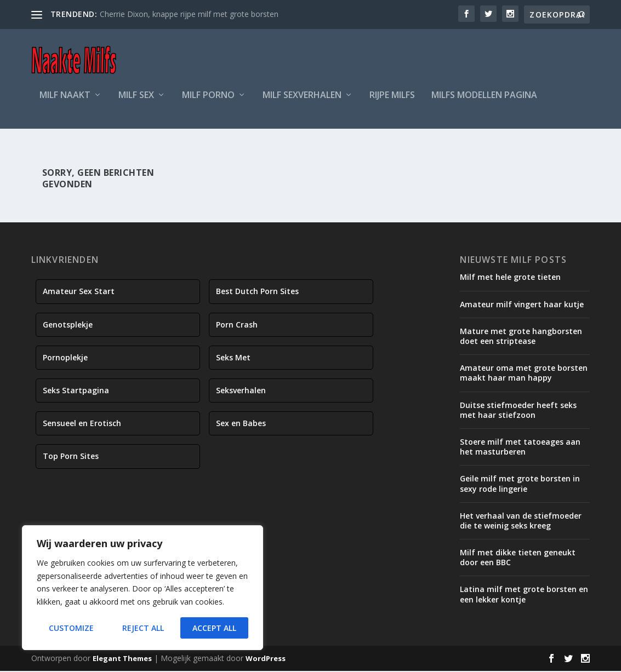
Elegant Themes (122, 659)
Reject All (143, 628)
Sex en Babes (241, 424)
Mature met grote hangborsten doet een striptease (521, 337)
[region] (143, 588)
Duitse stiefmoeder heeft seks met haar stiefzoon (518, 411)
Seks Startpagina (76, 391)
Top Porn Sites (71, 458)
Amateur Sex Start (79, 293)
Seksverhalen (241, 391)
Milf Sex (136, 102)
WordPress (266, 659)
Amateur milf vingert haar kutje (522, 305)
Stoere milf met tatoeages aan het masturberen (520, 448)
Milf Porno (208, 102)
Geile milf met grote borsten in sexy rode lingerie (520, 484)
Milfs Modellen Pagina (484, 102)
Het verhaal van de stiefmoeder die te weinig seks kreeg (521, 522)
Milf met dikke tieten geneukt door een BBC (518, 558)
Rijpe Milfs (392, 102)
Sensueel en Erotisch (82, 424)
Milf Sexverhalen (302, 102)
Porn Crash (237, 326)
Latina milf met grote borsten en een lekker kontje (524, 596)
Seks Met (233, 358)
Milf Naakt (65, 102)
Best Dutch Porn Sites (257, 293)
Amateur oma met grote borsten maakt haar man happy (524, 374)
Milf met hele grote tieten (510, 278)
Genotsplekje (68, 326)
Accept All (214, 628)
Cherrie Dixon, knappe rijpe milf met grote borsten (189, 14)
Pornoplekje (65, 358)
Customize (71, 628)
